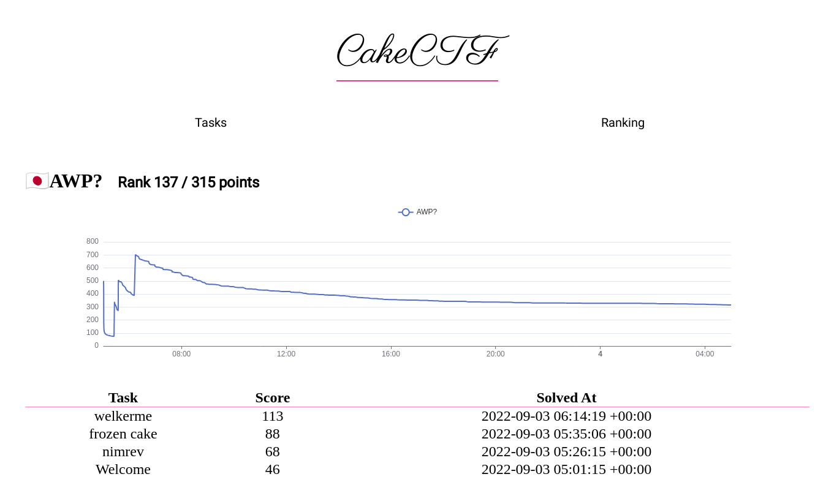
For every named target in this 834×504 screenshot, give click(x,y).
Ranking (623, 122)
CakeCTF (417, 53)
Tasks (211, 122)
